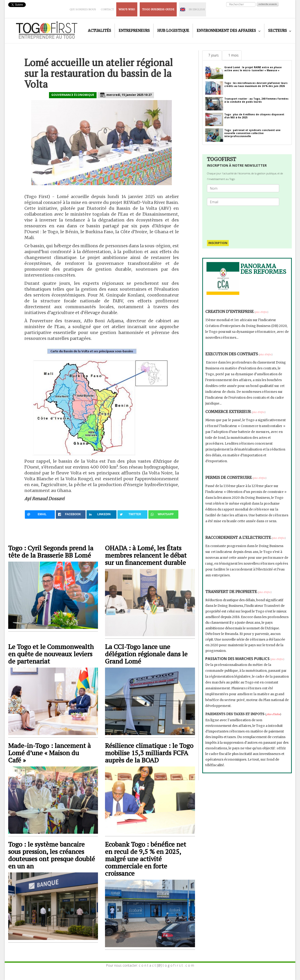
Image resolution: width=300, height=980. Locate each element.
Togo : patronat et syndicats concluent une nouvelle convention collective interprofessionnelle (252, 133)
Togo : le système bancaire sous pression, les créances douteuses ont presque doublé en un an (52, 855)
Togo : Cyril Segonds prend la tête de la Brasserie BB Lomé (51, 552)
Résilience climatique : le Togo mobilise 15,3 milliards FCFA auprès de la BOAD (149, 753)
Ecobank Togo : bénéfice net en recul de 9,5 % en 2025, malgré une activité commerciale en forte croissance (146, 859)
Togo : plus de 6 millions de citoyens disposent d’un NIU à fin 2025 (254, 116)
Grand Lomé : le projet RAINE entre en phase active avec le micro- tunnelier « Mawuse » (253, 69)
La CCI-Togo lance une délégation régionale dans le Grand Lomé (146, 654)
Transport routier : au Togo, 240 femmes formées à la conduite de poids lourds (256, 100)
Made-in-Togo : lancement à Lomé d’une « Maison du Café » (49, 753)
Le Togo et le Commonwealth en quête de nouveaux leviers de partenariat (51, 654)
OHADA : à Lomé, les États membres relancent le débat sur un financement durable (146, 555)
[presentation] (245, 221)
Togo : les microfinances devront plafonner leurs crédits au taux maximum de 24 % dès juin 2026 (256, 84)
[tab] (212, 55)
